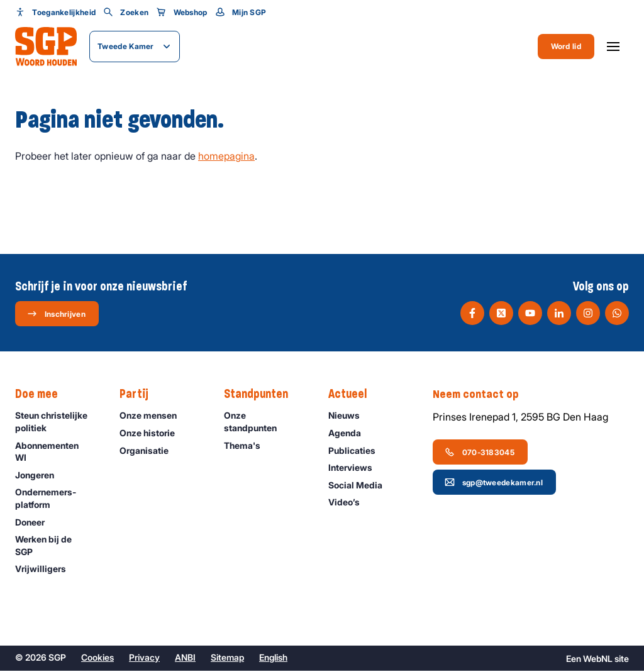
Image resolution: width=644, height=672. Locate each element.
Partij (140, 395)
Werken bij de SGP (57, 546)
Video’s (350, 503)
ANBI (185, 658)
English (273, 658)
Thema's (248, 446)
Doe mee (43, 395)
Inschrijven (56, 314)
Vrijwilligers (46, 570)
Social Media (361, 486)
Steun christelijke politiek (57, 422)
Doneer (36, 523)
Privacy (144, 658)
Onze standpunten (266, 422)
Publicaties (358, 451)
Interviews (356, 469)
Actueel (354, 395)
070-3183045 (480, 453)
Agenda (350, 434)
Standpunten (262, 395)
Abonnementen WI (57, 452)
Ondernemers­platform (57, 499)
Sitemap (227, 658)
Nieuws (350, 416)
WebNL (598, 660)
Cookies (97, 658)
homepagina (226, 157)
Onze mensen (154, 416)
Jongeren (40, 476)
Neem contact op (482, 395)
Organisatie (150, 451)
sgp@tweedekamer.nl (494, 483)
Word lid (566, 46)
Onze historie (153, 434)
